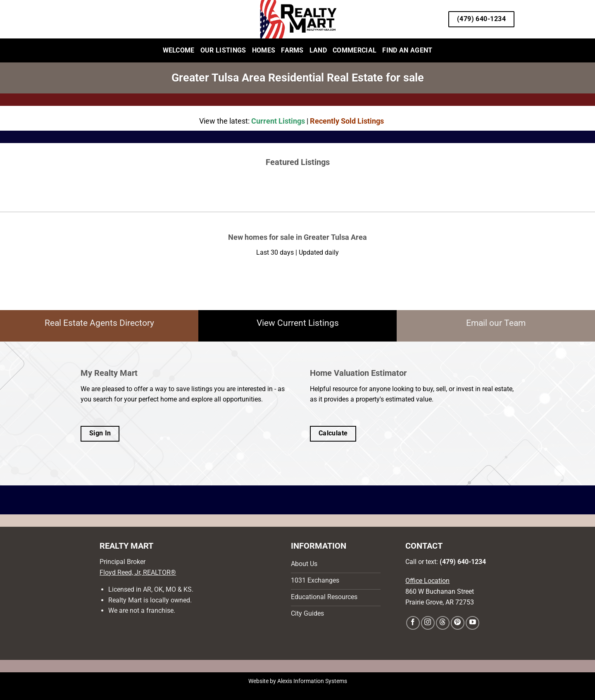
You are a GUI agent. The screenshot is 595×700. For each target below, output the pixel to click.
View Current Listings (298, 323)
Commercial (355, 50)
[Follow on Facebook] (413, 623)
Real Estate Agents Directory (99, 323)
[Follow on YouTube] (472, 623)
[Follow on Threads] (443, 623)
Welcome (179, 50)
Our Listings (223, 50)
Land (318, 50)
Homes (264, 50)
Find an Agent (407, 50)
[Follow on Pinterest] (458, 623)
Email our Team (496, 323)
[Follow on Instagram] (428, 623)
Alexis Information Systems (312, 681)
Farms (292, 50)
